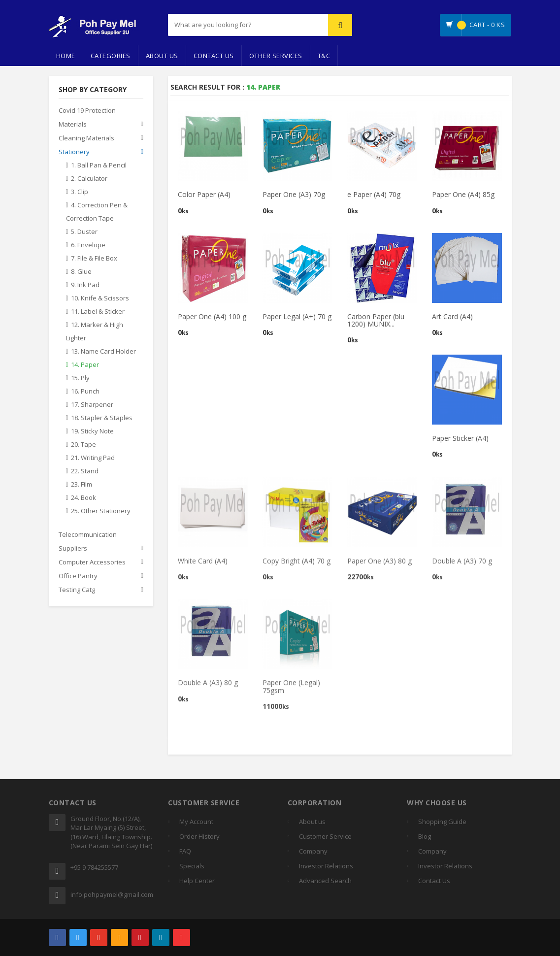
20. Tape (83, 445)
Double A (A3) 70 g (462, 565)
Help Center (197, 881)
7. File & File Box (94, 259)
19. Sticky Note (92, 431)
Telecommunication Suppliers (88, 542)
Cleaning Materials (86, 138)
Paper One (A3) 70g (294, 195)
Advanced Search (325, 881)
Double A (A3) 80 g (208, 687)
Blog (425, 836)
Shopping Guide (442, 822)
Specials (192, 866)
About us (312, 822)
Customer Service (325, 836)
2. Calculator (89, 179)
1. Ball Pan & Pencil (99, 165)
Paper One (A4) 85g (463, 195)
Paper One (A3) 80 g (379, 565)
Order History (199, 836)
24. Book (83, 498)
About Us (162, 56)
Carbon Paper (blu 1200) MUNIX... (376, 320)
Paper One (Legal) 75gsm (291, 691)
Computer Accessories (92, 562)
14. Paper (85, 365)
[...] (230, 25)
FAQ (185, 851)
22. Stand (85, 471)
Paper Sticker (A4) (460, 439)
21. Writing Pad (93, 458)
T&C (324, 56)
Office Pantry (78, 576)
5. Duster (84, 232)
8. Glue (81, 272)
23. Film (82, 485)
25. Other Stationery (101, 511)
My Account (196, 822)
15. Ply (80, 378)
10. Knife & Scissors (100, 298)
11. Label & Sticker (98, 312)
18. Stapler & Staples (102, 418)
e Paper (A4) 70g (374, 195)
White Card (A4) (203, 565)
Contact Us (214, 56)
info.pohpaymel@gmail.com (112, 894)
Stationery (74, 152)
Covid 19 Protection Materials (87, 118)
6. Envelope (88, 245)
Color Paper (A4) (204, 195)
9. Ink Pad (85, 285)
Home (66, 56)
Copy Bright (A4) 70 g (296, 565)
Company (313, 851)
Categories (111, 56)
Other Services (276, 56)
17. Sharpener (92, 405)
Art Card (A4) (452, 316)
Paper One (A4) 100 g (212, 316)
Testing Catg (77, 590)
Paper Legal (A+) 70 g (297, 316)
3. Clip (80, 192)
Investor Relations (326, 866)
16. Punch (85, 392)
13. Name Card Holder (103, 352)
